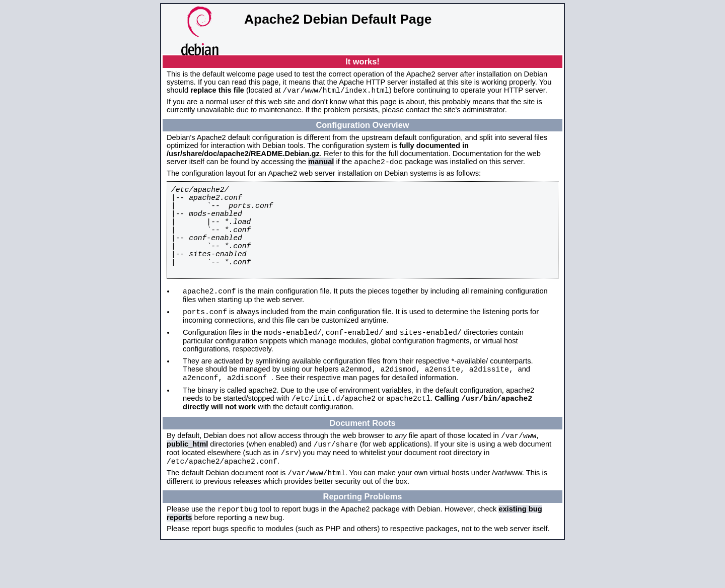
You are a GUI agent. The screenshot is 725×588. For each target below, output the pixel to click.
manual (321, 165)
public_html (187, 481)
